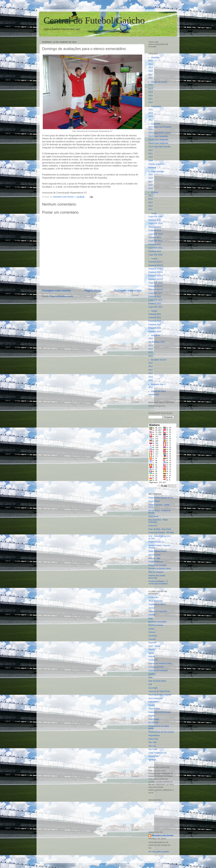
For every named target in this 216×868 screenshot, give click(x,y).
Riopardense (154, 735)
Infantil (154, 311)
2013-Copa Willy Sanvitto (159, 147)
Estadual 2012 (155, 237)
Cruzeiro (152, 639)
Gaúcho (152, 650)
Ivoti (150, 684)
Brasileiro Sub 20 (159, 360)
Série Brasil (153, 516)
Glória (151, 653)
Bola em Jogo (154, 558)
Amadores (156, 335)
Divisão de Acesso (159, 82)
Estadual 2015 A (156, 262)
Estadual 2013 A (156, 276)
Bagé (151, 618)
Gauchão (155, 57)
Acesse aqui (154, 394)
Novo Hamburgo (156, 698)
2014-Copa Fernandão (158, 136)
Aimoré (152, 608)
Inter (150, 677)
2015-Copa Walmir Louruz (160, 133)
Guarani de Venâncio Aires (160, 664)
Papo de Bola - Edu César (160, 529)
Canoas (152, 632)
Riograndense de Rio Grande (161, 732)
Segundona (156, 106)
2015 (151, 61)
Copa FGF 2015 (155, 217)
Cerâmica (153, 636)
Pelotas (152, 716)
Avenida (152, 615)
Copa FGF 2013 (155, 234)
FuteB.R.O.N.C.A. (156, 542)
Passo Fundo (154, 709)
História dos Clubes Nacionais (157, 577)
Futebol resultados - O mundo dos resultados (158, 583)
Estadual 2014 (155, 227)
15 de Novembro (156, 601)
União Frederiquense (158, 753)
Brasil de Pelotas (156, 625)
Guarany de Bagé (156, 667)
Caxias (151, 629)
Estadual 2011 (155, 244)
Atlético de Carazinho (158, 611)
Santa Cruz (153, 739)
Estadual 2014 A (156, 269)
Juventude (153, 688)
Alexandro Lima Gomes (162, 836)
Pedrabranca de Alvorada (159, 712)
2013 (151, 68)
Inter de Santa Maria (157, 681)
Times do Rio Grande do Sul (161, 498)
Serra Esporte (154, 555)
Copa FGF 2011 (155, 248)
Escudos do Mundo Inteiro (160, 569)
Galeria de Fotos (158, 391)
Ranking (152, 168)
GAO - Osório (154, 646)
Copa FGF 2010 (155, 255)
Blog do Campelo (156, 572)
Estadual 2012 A (156, 286)
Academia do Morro (157, 604)
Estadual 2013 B (156, 279)
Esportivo (153, 643)
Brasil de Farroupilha (157, 622)
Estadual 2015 (155, 220)
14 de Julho (153, 597)
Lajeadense (153, 702)
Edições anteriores (156, 164)
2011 (151, 75)
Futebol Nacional (156, 562)
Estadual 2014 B (156, 272)
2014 (151, 64)
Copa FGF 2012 (155, 241)
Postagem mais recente (56, 291)
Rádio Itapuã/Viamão (157, 551)
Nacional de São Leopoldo (160, 695)
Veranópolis (154, 756)
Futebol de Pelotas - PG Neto (161, 533)
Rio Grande (153, 723)
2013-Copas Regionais (158, 143)
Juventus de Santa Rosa (159, 691)
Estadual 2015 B (156, 265)
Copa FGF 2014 (155, 223)
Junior (154, 213)
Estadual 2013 (155, 230)
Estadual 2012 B (156, 290)
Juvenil (154, 259)
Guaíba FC (153, 660)
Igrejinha (152, 674)
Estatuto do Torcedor (157, 565)
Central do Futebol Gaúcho (94, 20)
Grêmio (152, 657)
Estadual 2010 (155, 251)
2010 (151, 78)
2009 (151, 161)
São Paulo (153, 749)
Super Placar (154, 501)
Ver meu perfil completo (159, 852)
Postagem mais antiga (128, 291)
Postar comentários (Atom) (61, 296)
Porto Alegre (154, 719)
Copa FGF (156, 124)
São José (153, 742)
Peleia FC (153, 526)
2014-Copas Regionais (158, 140)
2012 (151, 71)
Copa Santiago (158, 172)
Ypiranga (152, 760)
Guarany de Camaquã (158, 671)
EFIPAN (155, 192)
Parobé (152, 705)
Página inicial (92, 291)
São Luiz (152, 746)
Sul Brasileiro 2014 (157, 342)
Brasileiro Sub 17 (159, 384)
